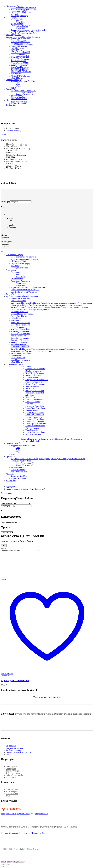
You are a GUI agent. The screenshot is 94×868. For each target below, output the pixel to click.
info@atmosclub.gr (42, 814)
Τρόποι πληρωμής (13, 771)
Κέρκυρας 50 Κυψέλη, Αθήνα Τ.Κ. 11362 (15, 814)
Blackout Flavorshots (34, 375)
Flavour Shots (26, 366)
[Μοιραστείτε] (7, 864)
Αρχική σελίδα (12, 487)
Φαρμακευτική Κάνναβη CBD (23, 81)
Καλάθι (4, 862)
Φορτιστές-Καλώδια (19, 102)
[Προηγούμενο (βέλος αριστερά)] (2, 867)
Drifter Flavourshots (33, 377)
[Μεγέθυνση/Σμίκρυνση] (2, 864)
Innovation (15, 50)
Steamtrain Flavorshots (20, 69)
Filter (4, 546)
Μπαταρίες (15, 14)
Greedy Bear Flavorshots (21, 46)
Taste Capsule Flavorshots (21, 70)
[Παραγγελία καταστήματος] (20, 550)
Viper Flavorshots (18, 75)
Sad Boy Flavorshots (19, 65)
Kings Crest (30, 397)
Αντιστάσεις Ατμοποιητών (21, 25)
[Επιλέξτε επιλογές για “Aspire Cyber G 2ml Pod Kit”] (4, 579)
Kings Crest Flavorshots (20, 51)
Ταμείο (9, 796)
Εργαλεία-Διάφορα (18, 103)
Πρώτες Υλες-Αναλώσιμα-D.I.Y (19, 752)
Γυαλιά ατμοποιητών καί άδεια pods (25, 32)
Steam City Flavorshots (20, 64)
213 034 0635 (14, 809)
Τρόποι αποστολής (13, 773)
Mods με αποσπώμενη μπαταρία (23, 8)
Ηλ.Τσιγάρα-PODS (18, 11)
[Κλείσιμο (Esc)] (9, 864)
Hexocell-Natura (32, 388)
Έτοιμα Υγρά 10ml (13, 35)
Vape (18, 83)
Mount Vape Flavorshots (20, 59)
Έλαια (18, 86)
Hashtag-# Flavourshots (35, 391)
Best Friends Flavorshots (21, 42)
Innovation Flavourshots (35, 393)
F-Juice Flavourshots (34, 382)
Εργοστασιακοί (17, 24)
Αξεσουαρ (10, 754)
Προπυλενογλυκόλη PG (25, 92)
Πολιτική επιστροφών (14, 775)
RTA (18, 20)
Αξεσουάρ (10, 100)
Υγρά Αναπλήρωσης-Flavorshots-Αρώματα (23, 37)
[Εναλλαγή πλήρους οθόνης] (4, 864)
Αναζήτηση (5, 202)
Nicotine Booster (17, 95)
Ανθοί (18, 84)
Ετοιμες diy (20, 28)
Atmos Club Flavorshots (20, 38)
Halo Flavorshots (18, 48)
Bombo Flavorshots (18, 40)
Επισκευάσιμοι (17, 19)
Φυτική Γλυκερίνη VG (25, 94)
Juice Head (30, 395)
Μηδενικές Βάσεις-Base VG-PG (23, 91)
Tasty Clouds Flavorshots (21, 72)
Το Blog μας (11, 105)
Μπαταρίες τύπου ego (19, 16)
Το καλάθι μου (12, 791)
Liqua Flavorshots (18, 54)
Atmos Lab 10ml (32, 441)
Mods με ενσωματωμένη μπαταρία (24, 9)
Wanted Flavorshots (19, 78)
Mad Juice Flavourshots (20, 56)
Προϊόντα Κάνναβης (14, 80)
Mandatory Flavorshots (20, 57)
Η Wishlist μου (12, 794)
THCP (13, 88)
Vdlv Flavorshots (18, 73)
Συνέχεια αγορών (18, 862)
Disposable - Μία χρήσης (21, 263)
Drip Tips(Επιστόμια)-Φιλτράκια (24, 33)
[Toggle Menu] (2, 251)
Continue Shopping (13, 130)
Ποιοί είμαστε (11, 766)
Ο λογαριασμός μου (14, 789)
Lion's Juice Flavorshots (20, 325)
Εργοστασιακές (22, 27)
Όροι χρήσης (11, 769)
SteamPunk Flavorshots (20, 67)
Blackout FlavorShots (19, 43)
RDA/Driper (21, 22)
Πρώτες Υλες (11, 89)
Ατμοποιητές (11, 17)
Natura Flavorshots (18, 61)
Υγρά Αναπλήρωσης (14, 750)
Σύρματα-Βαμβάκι (18, 97)
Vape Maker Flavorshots (20, 76)
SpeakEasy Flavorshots (20, 62)
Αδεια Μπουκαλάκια (19, 99)
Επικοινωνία (11, 777)
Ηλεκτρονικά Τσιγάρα (15, 6)
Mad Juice (29, 404)
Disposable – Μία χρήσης (21, 12)
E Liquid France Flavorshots (22, 45)
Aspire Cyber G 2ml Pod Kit (15, 681)
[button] (3, 134)
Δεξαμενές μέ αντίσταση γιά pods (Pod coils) (28, 30)
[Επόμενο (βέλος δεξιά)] (4, 867)
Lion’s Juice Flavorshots (20, 53)
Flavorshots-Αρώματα (15, 364)
